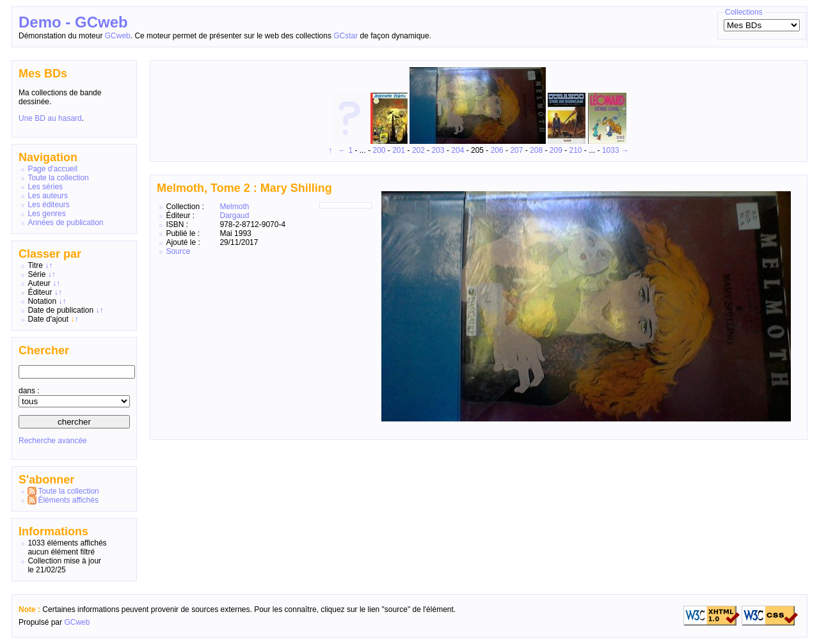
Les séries (45, 187)
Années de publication (65, 223)
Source (178, 251)
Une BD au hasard (50, 118)
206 (497, 150)
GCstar (346, 36)
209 (556, 150)
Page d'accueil (52, 169)
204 (457, 150)
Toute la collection (58, 178)
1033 (611, 150)
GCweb (118, 36)
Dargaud (234, 216)
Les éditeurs (48, 205)
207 (516, 150)
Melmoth (234, 207)
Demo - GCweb (73, 22)
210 (575, 150)
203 (438, 150)
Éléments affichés (68, 500)
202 (418, 150)
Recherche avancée (53, 441)
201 (399, 150)
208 (536, 150)
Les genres (46, 214)
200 (379, 150)
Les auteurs (48, 196)
